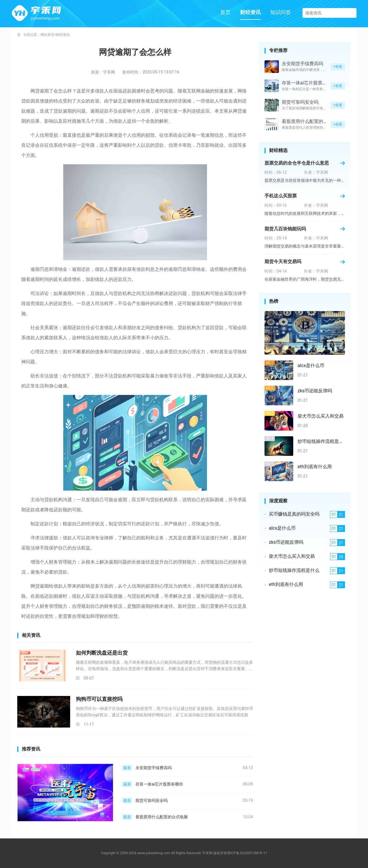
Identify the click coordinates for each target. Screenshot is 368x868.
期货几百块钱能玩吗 (285, 229)
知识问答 (281, 12)
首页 (225, 12)
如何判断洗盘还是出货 (102, 653)
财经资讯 (250, 12)
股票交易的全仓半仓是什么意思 (297, 163)
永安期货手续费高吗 (154, 768)
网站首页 (47, 35)
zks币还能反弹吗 (315, 391)
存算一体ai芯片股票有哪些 (159, 784)
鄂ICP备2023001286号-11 (247, 853)
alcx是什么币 (311, 366)
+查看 (338, 67)
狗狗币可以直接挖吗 (99, 699)
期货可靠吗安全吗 (152, 801)
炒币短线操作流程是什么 (321, 441)
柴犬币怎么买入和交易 (321, 416)
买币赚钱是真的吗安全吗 (294, 514)
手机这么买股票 (281, 196)
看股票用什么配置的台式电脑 (162, 817)
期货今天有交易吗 (283, 262)
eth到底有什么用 (315, 467)
